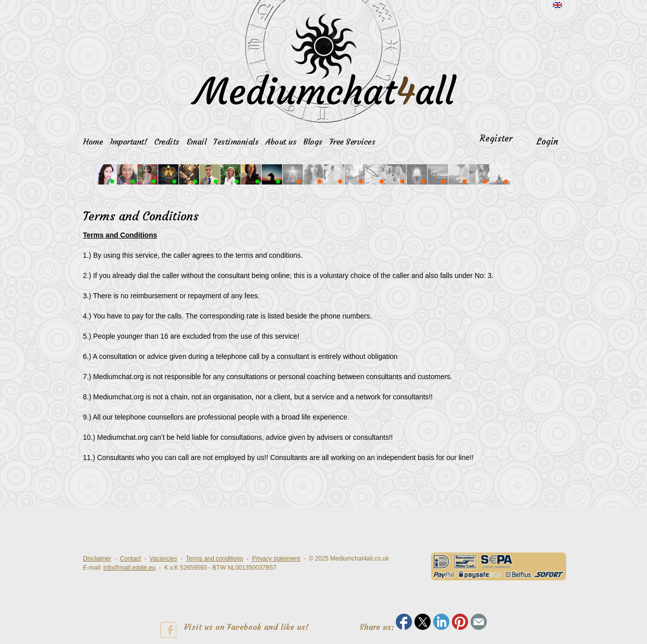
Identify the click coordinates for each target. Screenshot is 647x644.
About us (281, 142)
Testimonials (236, 142)
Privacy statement (276, 559)
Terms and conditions (215, 559)
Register (496, 139)
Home (93, 142)
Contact (130, 559)
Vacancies (163, 559)
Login (547, 142)
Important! (128, 142)
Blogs (313, 142)
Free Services (353, 142)
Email (197, 142)
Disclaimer (97, 559)
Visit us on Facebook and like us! (235, 630)
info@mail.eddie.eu (130, 568)
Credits (167, 142)
